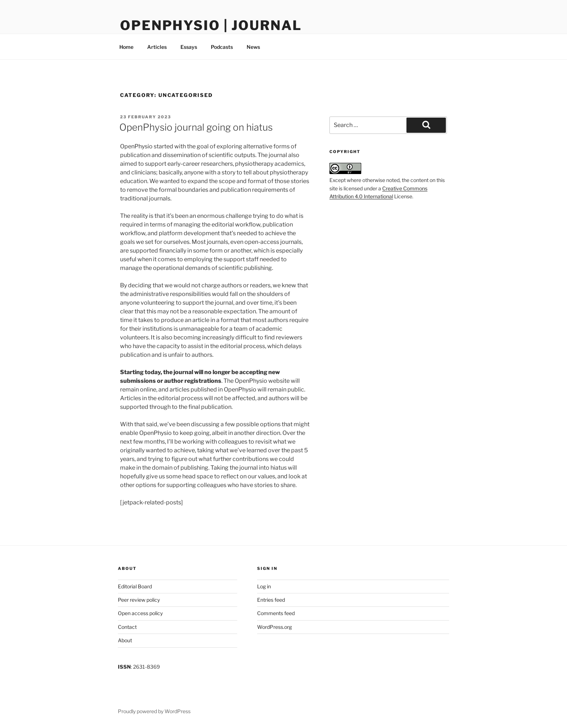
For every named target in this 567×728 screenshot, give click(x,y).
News (253, 47)
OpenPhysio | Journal (211, 25)
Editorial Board (135, 586)
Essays (189, 47)
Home (126, 47)
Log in (264, 586)
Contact (127, 627)
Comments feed (276, 613)
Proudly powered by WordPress (154, 711)
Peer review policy (139, 600)
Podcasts (222, 47)
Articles (157, 47)
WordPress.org (274, 627)
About (125, 640)
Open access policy (140, 613)
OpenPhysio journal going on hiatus (196, 127)
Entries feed (271, 600)
